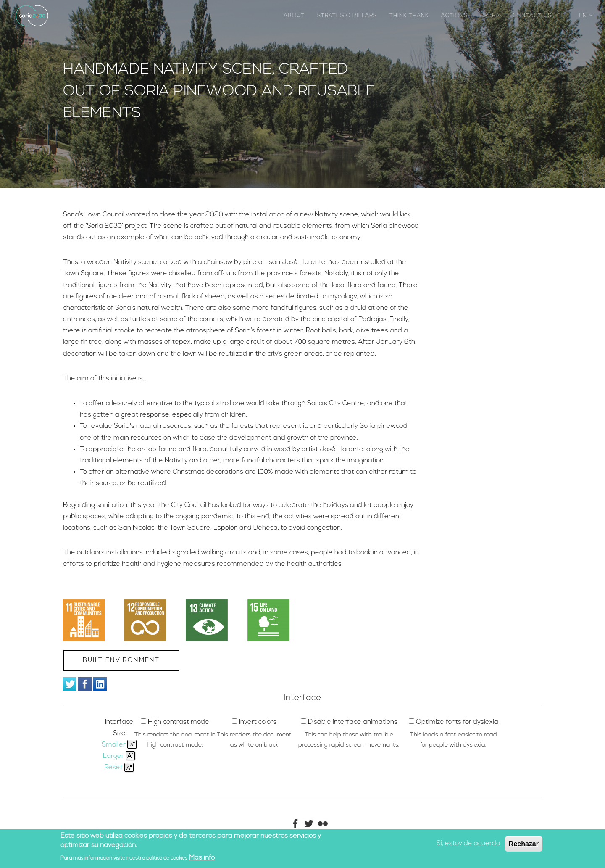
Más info (202, 858)
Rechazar (524, 844)
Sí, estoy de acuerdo (468, 844)
